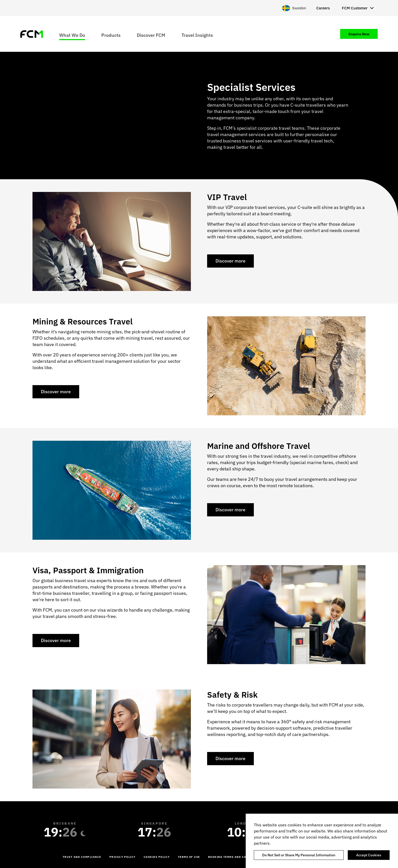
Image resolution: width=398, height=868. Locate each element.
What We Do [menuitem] (72, 35)
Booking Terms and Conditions (235, 857)
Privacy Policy (122, 857)
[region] (322, 841)
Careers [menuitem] (323, 8)
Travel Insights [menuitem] (197, 35)
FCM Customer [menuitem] (355, 8)
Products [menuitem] (111, 35)
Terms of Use (189, 857)
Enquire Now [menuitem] (359, 34)
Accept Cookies (369, 855)
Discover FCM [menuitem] (151, 35)
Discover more (230, 261)
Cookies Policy (157, 857)
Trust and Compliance (82, 857)
